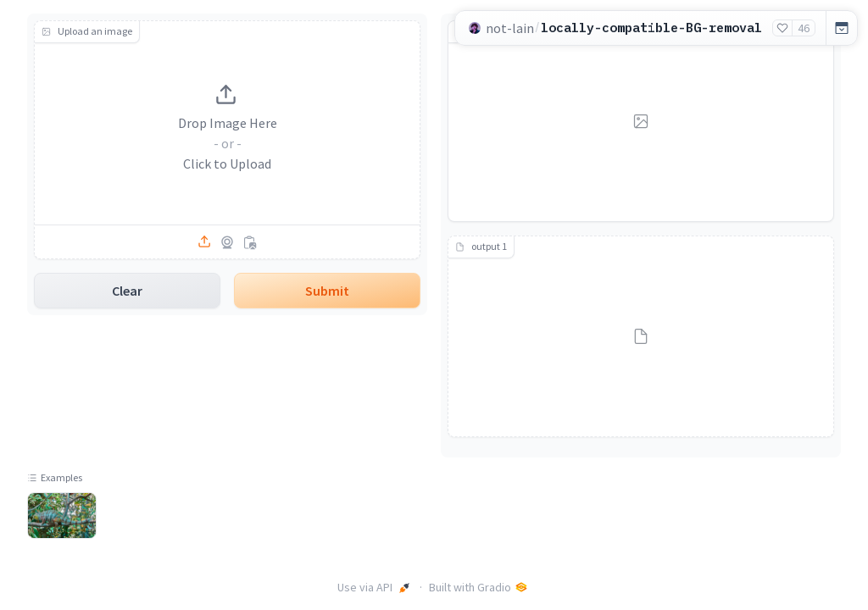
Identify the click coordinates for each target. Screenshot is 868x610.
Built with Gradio (479, 587)
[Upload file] (205, 242)
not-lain (510, 28)
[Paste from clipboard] (249, 242)
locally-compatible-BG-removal (651, 28)
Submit (327, 291)
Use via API (373, 587)
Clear (127, 291)
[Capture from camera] (227, 242)
